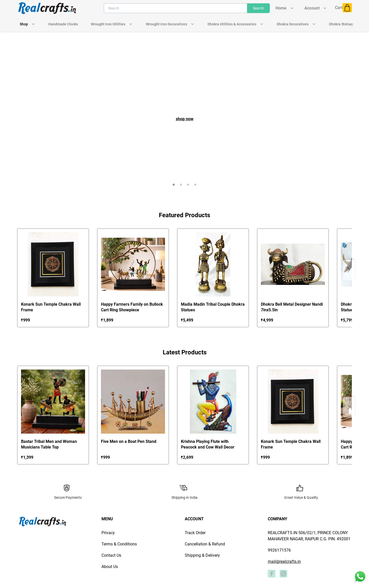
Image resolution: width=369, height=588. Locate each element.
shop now (185, 119)
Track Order (195, 533)
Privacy (108, 533)
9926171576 (279, 550)
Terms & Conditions (119, 544)
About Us (110, 567)
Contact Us (111, 555)
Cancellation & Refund (205, 544)
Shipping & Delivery (202, 555)
